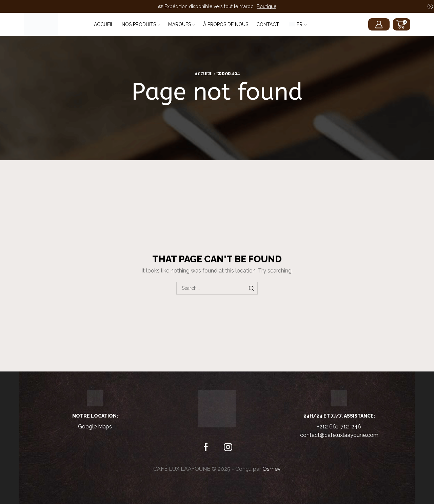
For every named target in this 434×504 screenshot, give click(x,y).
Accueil (104, 24)
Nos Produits (141, 24)
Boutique (267, 6)
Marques (182, 24)
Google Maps (95, 427)
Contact (268, 24)
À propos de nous (226, 24)
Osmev (272, 469)
